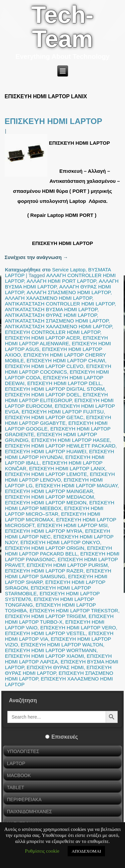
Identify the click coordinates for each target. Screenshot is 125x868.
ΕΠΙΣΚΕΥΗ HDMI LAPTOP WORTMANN (51, 650)
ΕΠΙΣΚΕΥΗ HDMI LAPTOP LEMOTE (46, 474)
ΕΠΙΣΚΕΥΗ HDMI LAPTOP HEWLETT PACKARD (60, 446)
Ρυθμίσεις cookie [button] (42, 851)
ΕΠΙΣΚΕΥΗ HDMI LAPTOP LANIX (67, 468)
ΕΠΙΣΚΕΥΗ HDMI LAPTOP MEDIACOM (49, 497)
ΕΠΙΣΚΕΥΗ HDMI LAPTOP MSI (72, 525)
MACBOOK (19, 775)
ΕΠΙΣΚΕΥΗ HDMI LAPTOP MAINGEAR (49, 491)
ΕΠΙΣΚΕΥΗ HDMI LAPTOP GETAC (44, 417)
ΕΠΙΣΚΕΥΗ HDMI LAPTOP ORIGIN (45, 548)
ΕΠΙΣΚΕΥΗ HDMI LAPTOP (53, 121)
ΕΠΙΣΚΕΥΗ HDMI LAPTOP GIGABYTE (58, 420)
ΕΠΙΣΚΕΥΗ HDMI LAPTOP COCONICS (58, 369)
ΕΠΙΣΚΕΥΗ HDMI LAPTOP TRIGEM (45, 616)
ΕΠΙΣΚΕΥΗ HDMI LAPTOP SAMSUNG (58, 574)
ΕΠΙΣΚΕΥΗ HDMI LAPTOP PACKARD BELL (58, 551)
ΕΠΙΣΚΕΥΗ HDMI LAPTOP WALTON (62, 645)
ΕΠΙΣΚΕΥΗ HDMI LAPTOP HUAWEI (46, 451)
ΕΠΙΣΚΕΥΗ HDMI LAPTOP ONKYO (60, 542)
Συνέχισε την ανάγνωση (36, 257)
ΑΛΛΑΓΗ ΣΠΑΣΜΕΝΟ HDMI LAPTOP (68, 292)
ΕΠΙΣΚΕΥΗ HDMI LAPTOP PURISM (67, 565)
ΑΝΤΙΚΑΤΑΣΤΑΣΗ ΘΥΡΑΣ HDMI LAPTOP (51, 315)
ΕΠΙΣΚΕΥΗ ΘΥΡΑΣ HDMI (55, 667)
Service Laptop (69, 270)
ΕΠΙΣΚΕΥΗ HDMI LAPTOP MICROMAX (53, 517)
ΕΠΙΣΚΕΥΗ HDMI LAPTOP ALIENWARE (56, 341)
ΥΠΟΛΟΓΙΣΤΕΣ (23, 751)
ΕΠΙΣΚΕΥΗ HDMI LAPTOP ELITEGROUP (56, 397)
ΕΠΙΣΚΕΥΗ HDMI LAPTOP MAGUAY (76, 485)
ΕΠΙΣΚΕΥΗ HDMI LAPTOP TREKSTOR (74, 610)
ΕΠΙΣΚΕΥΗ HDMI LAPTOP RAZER (44, 571)
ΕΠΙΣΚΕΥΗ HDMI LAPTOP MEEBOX (60, 505)
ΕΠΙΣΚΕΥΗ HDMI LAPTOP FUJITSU (63, 412)
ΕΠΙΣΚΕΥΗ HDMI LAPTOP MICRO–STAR (54, 511)
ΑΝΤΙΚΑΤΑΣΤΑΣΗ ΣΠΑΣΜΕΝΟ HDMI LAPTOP (57, 321)
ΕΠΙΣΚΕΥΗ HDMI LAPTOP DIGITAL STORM (55, 389)
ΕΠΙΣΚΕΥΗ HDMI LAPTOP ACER (42, 338)
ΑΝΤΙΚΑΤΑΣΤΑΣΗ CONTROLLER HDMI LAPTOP (60, 304)
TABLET (16, 787)
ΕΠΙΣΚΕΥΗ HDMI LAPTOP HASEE (70, 440)
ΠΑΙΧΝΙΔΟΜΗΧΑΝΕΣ (29, 812)
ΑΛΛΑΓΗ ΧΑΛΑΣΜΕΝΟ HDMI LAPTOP (48, 298)
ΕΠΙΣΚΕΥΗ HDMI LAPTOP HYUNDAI (60, 454)
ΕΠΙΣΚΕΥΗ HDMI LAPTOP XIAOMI (44, 656)
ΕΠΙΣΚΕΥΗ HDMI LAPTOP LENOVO (60, 477)
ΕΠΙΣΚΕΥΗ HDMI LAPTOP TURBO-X (59, 619)
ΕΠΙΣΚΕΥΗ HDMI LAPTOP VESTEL (45, 633)
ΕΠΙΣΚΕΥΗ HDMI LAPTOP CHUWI (66, 360)
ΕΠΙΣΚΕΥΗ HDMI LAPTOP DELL (64, 383)
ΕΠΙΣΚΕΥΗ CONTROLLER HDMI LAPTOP (52, 332)
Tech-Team (62, 27)
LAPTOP (16, 763)
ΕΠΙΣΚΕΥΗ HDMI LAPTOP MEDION (46, 503)
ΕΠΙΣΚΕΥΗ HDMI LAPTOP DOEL (42, 395)
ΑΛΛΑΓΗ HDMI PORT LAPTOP (61, 281)
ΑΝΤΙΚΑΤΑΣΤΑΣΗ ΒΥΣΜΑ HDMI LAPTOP (51, 309)
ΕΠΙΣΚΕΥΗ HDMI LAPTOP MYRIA (44, 531)
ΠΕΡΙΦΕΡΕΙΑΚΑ (24, 799)
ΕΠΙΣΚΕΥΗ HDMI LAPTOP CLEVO (44, 366)
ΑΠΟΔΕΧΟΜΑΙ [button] (86, 851)
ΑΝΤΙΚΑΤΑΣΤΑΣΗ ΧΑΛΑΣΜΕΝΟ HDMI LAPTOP (58, 326)
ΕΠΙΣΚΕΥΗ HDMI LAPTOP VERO (78, 628)
